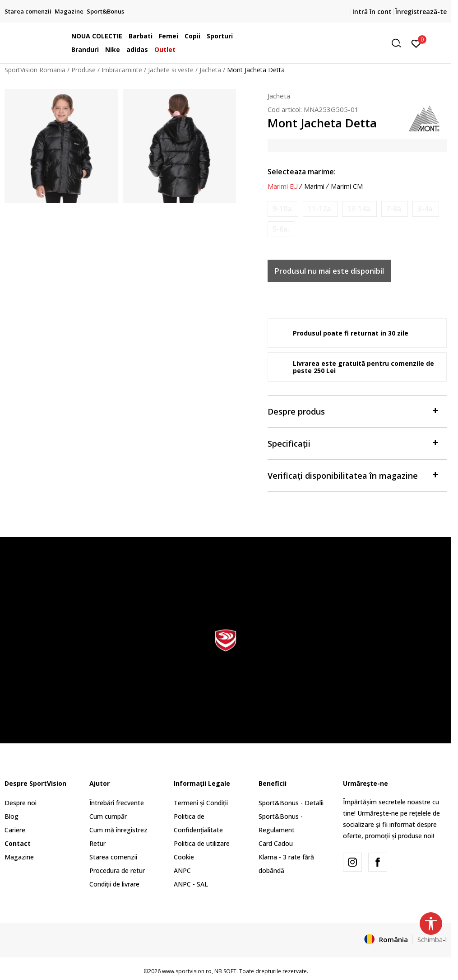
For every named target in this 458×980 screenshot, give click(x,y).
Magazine (19, 857)
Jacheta (210, 70)
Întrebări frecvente (117, 803)
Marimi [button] (314, 187)
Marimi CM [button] (347, 187)
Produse (83, 70)
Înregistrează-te (421, 12)
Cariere (15, 830)
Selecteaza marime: (302, 172)
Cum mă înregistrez (118, 830)
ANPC (182, 870)
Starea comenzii (113, 857)
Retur (97, 843)
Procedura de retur (117, 870)
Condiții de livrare (114, 884)
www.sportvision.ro (187, 971)
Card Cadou (276, 843)
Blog (12, 816)
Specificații (353, 443)
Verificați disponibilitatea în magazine (353, 475)
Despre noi (21, 803)
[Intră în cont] (416, 43)
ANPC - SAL (191, 884)
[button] (336, 43)
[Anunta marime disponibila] (283, 209)
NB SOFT (225, 971)
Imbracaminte (122, 70)
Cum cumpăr (108, 816)
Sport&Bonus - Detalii (291, 803)
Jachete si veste (171, 70)
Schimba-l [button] (432, 939)
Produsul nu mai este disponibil (329, 271)
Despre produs (353, 411)
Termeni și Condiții (201, 803)
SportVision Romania (35, 70)
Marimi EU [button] (283, 187)
